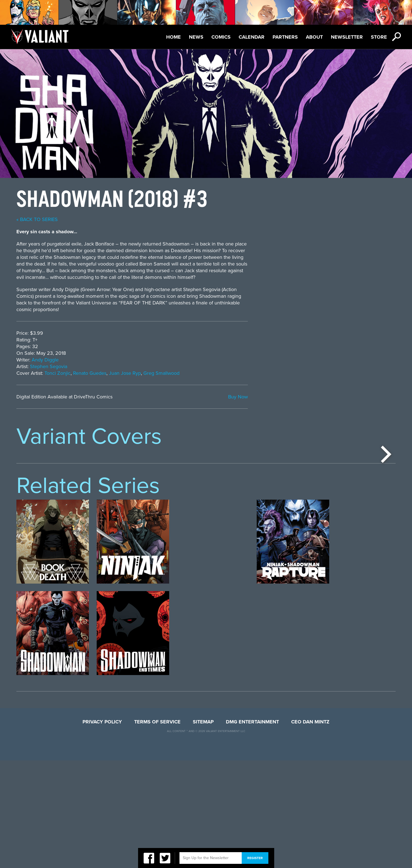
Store (379, 37)
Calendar (252, 37)
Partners (285, 37)
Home (173, 37)
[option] (53, 506)
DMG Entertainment (252, 829)
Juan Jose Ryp (273, 373)
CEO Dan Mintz (310, 829)
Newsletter (347, 37)
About (314, 37)
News (196, 37)
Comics (221, 37)
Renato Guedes (238, 373)
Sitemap (203, 829)
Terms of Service (157, 829)
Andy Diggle (193, 360)
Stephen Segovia (196, 366)
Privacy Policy (102, 829)
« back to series (185, 219)
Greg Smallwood (309, 373)
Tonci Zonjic (205, 373)
